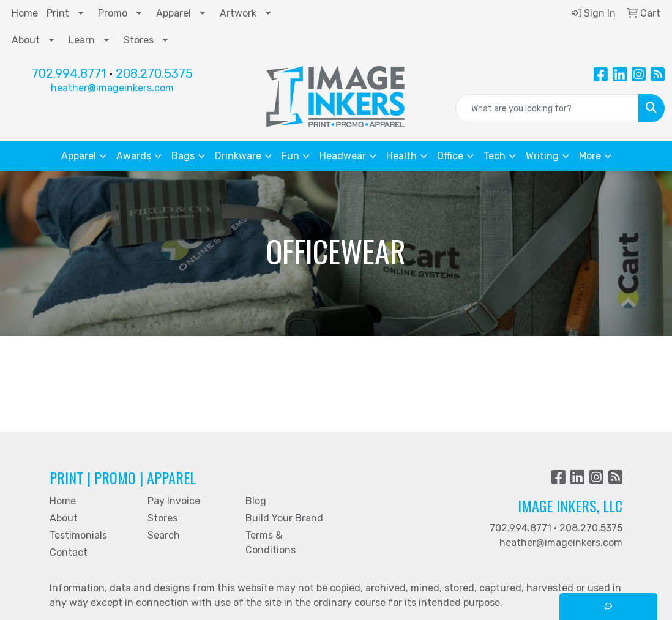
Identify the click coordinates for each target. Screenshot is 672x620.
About (26, 40)
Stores (139, 40)
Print (58, 13)
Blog (256, 501)
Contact (69, 552)
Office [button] (450, 156)
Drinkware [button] (238, 156)
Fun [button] (290, 156)
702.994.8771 (69, 73)
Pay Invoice (174, 501)
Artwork (238, 13)
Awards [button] (134, 156)
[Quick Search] (547, 108)
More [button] (590, 156)
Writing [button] (542, 156)
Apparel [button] (79, 156)
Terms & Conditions (271, 543)
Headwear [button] (343, 156)
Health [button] (401, 156)
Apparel (174, 13)
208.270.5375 (154, 73)
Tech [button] (495, 156)
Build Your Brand (284, 518)
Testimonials (78, 535)
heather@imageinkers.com (112, 88)
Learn (82, 40)
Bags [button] (183, 156)
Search (164, 535)
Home (25, 13)
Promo (113, 13)
